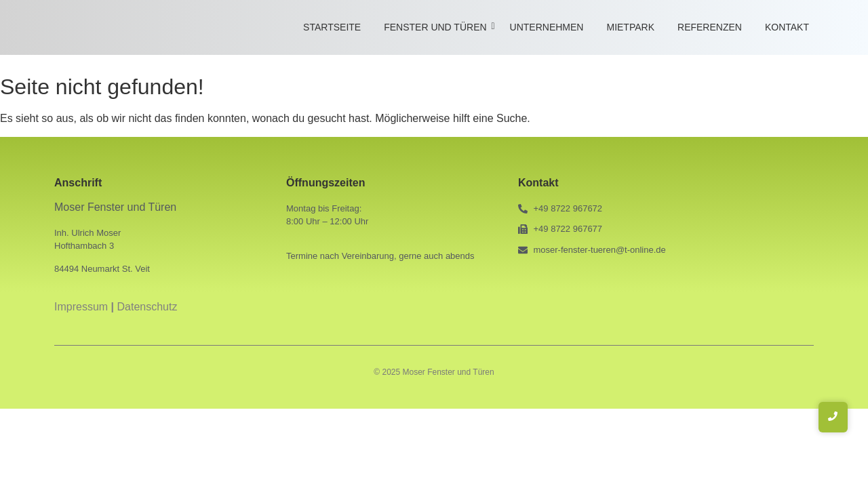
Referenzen (710, 27)
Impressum (81, 307)
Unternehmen (547, 27)
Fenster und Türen (437, 27)
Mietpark (630, 27)
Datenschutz (147, 307)
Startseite (332, 27)
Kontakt (787, 27)
